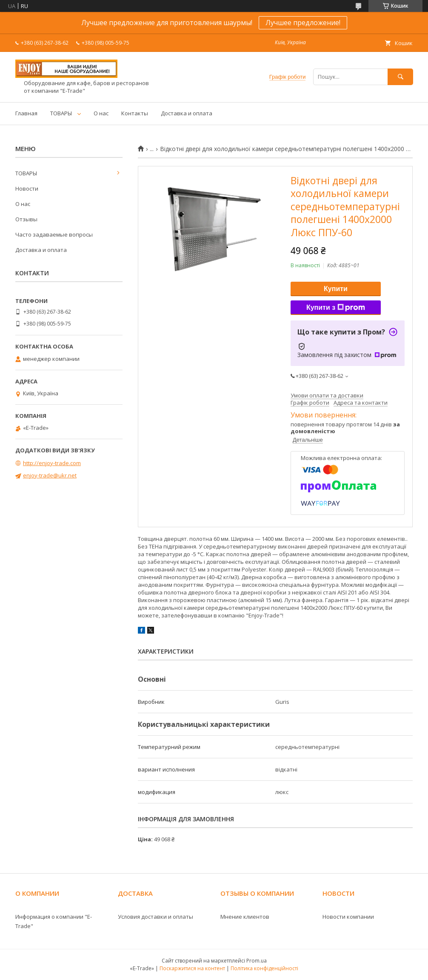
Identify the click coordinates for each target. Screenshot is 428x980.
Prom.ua (257, 961)
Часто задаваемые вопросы (54, 234)
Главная (26, 113)
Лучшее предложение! (303, 23)
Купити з (336, 308)
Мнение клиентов (245, 917)
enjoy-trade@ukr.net (50, 475)
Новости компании (348, 917)
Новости (27, 189)
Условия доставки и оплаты (156, 917)
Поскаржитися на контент (192, 968)
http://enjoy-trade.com (52, 463)
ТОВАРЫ (61, 113)
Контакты (135, 113)
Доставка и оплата (187, 113)
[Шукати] (400, 77)
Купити (336, 289)
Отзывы (26, 219)
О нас (101, 113)
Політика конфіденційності (264, 968)
